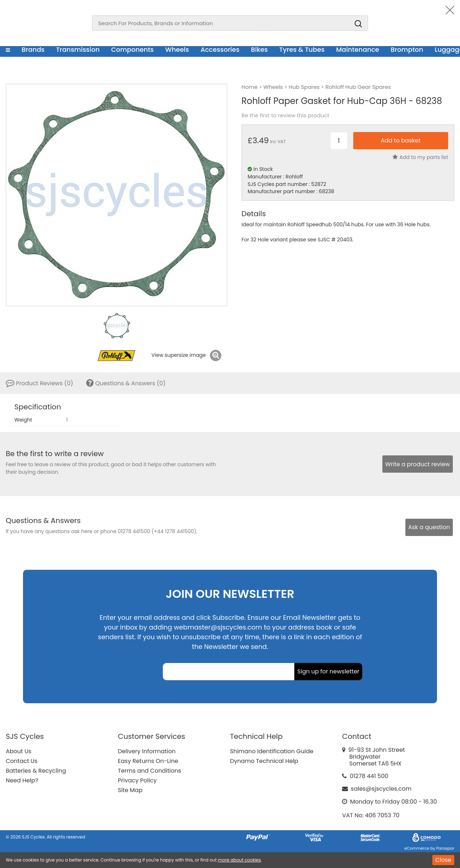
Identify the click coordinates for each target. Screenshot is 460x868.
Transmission (78, 49)
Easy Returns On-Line (148, 761)
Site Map (130, 790)
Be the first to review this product (285, 115)
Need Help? (22, 780)
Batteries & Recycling (36, 771)
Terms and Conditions (149, 771)
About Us (19, 751)
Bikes (259, 49)
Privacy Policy (137, 780)
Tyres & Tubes (302, 49)
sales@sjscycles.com (381, 789)
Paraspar (445, 848)
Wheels (177, 49)
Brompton (407, 49)
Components (132, 49)
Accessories (220, 49)
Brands (33, 49)
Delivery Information (147, 751)
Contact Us (22, 761)
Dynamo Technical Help (264, 761)
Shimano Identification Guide (272, 751)
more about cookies (239, 860)
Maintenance (358, 49)
